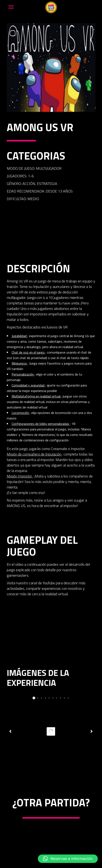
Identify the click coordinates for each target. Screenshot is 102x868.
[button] (68, 859)
